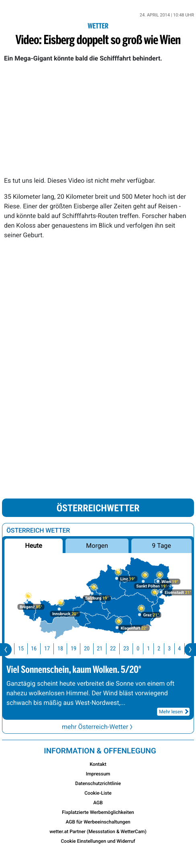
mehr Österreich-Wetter (98, 727)
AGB (98, 803)
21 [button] (104, 649)
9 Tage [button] (161, 546)
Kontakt (98, 764)
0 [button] (143, 649)
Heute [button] (33, 546)
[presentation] (6, 650)
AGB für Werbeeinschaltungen (98, 822)
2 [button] (164, 649)
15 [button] (26, 649)
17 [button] (52, 649)
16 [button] (39, 649)
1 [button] (153, 649)
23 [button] (131, 649)
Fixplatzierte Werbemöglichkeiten (98, 812)
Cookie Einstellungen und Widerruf (98, 841)
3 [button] (174, 649)
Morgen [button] (97, 546)
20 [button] (92, 649)
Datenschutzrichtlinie (98, 783)
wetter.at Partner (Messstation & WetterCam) (98, 832)
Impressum (98, 774)
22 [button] (118, 649)
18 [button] (65, 649)
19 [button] (78, 649)
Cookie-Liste (98, 793)
